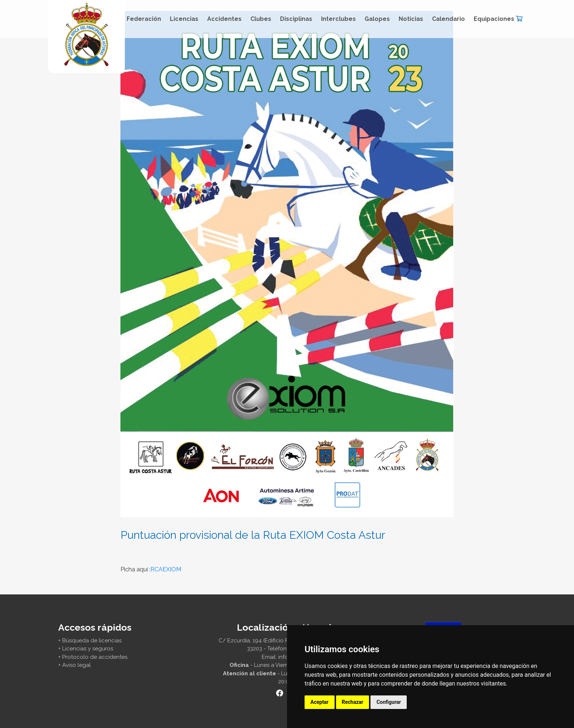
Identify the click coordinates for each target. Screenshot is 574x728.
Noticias (411, 19)
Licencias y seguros (88, 649)
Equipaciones (498, 19)
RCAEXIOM (166, 569)
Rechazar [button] (353, 702)
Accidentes (224, 19)
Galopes (377, 19)
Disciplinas (296, 19)
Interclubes (338, 19)
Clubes (261, 19)
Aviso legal (77, 665)
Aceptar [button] (320, 702)
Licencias (184, 19)
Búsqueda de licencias (92, 641)
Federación (144, 19)
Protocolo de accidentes (95, 657)
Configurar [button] (389, 702)
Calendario (448, 19)
